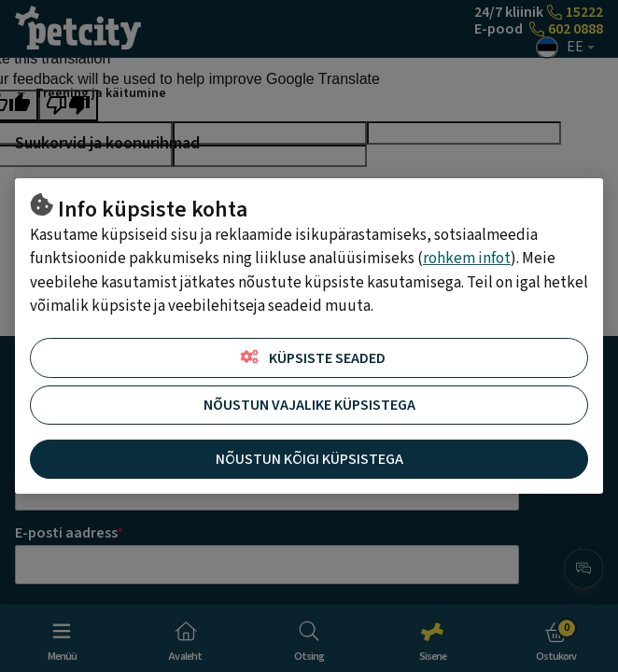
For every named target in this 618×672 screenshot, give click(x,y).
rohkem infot (467, 259)
